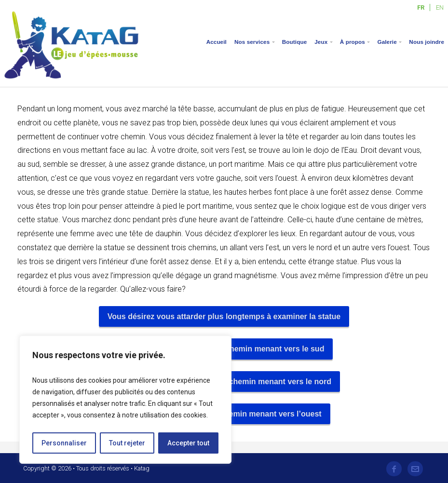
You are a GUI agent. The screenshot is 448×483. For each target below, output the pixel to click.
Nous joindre (427, 42)
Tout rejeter (127, 443)
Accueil (217, 42)
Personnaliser (64, 443)
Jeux (321, 42)
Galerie (387, 42)
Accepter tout (188, 443)
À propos (353, 42)
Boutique (294, 42)
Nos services (252, 42)
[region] (125, 400)
